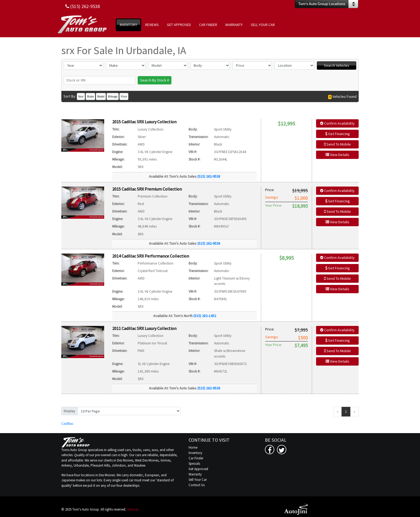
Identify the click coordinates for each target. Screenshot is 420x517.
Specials (194, 464)
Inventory (195, 453)
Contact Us (197, 485)
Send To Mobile (337, 144)
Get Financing (337, 134)
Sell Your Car (198, 480)
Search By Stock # (155, 80)
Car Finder (196, 458)
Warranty (195, 474)
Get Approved (198, 469)
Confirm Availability (337, 123)
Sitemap (133, 509)
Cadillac (67, 423)
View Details (337, 155)
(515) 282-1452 (205, 316)
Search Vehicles (337, 65)
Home (193, 447)
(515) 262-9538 (209, 176)
